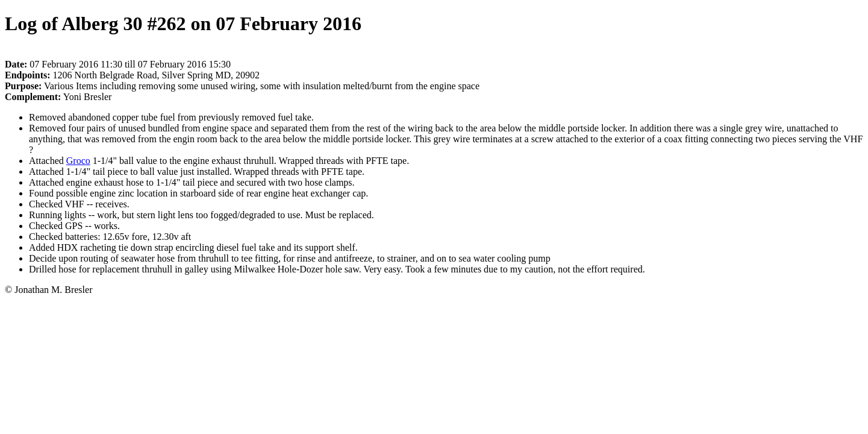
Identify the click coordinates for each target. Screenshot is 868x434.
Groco (78, 161)
